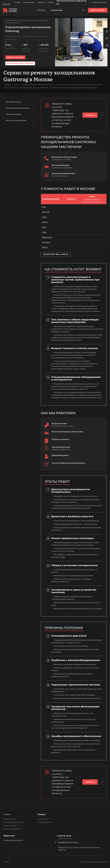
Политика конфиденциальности (93, 862)
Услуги (7, 814)
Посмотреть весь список (56, 254)
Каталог (42, 814)
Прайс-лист (9, 836)
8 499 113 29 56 (64, 836)
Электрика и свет (45, 822)
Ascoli (45, 222)
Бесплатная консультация (20, 63)
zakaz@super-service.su (68, 842)
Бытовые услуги (20, 102)
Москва (6, 4)
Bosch (45, 247)
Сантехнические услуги (13, 840)
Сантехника (43, 819)
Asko (44, 227)
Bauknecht (47, 237)
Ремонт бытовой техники (20, 108)
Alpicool (46, 212)
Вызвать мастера (15, 57)
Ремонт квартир (14, 114)
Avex (44, 232)
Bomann (46, 242)
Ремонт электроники (20, 120)
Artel (44, 217)
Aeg (44, 207)
